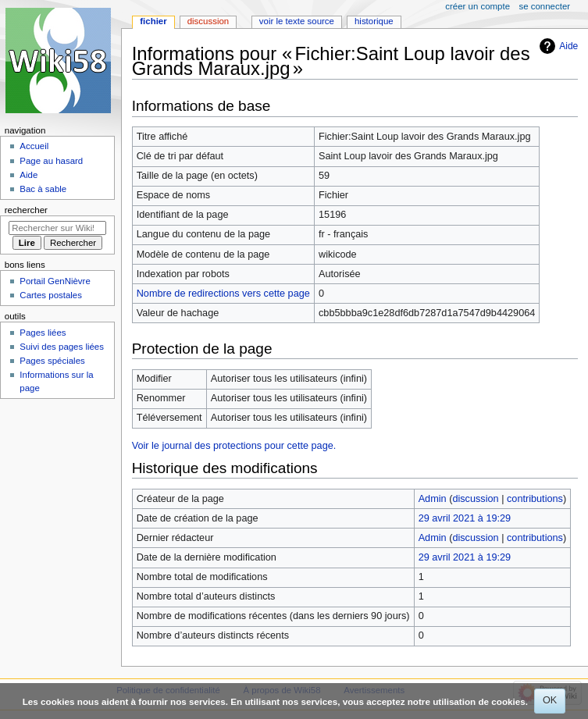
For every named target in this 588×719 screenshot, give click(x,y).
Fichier (153, 21)
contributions (535, 499)
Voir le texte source (297, 21)
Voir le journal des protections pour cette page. (234, 446)
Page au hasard (51, 161)
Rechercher (26, 210)
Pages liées (43, 333)
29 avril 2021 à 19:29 (465, 518)
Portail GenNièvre (55, 281)
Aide (568, 46)
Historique (374, 21)
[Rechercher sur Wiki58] (57, 228)
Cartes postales (51, 295)
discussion (475, 499)
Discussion (208, 21)
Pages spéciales (52, 361)
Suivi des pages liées (62, 347)
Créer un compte (478, 6)
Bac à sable (43, 189)
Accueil (34, 146)
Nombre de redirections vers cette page (223, 294)
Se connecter (545, 6)
